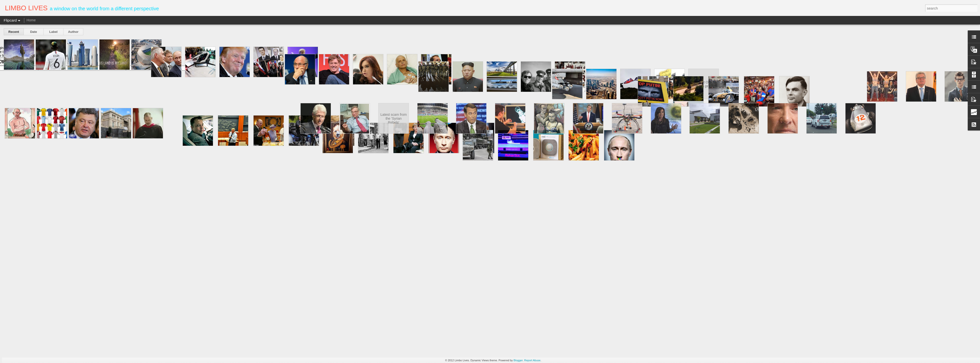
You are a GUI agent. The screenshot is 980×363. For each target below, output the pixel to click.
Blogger (518, 360)
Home (31, 20)
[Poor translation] (18, 62)
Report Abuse (533, 360)
